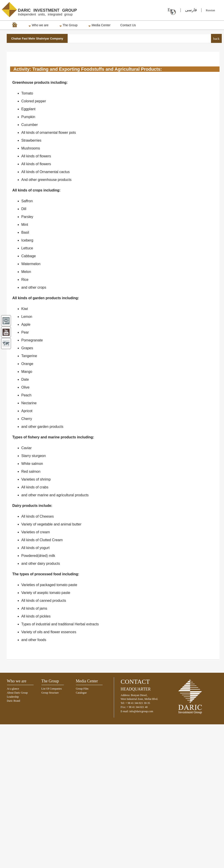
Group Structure (50, 693)
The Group (69, 25)
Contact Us (128, 25)
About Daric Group (17, 693)
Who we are (39, 25)
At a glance (13, 689)
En (168, 10)
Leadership (13, 697)
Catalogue (81, 693)
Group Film (82, 689)
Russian (210, 10)
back (216, 39)
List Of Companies (52, 689)
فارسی (191, 10)
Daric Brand (14, 701)
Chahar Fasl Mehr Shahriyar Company (37, 38)
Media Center (99, 25)
